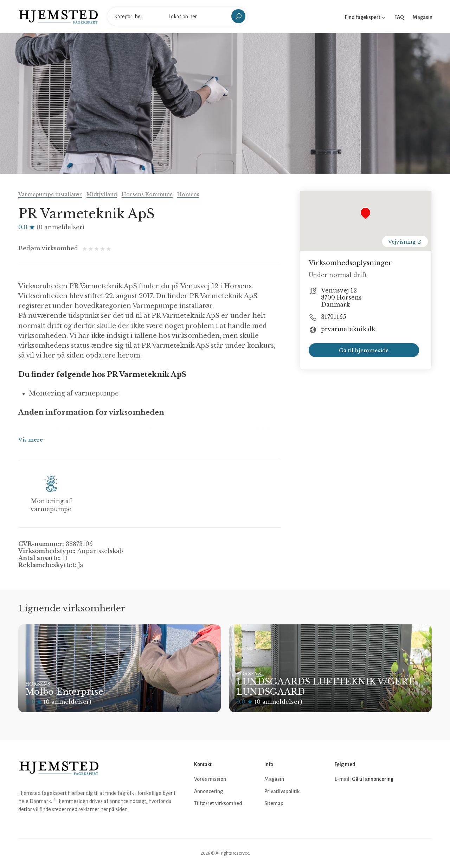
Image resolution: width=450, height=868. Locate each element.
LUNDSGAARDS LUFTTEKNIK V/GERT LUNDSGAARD (325, 687)
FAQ (399, 17)
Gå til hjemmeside (364, 350)
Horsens (188, 194)
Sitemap (274, 803)
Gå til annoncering (373, 779)
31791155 (334, 317)
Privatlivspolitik (282, 791)
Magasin (423, 17)
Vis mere (31, 440)
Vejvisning (405, 242)
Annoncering (208, 791)
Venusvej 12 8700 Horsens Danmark (341, 297)
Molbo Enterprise (64, 692)
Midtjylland (102, 194)
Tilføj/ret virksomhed (218, 803)
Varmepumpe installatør (50, 194)
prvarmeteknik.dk (348, 329)
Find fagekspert (365, 17)
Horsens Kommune (147, 194)
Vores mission (210, 779)
